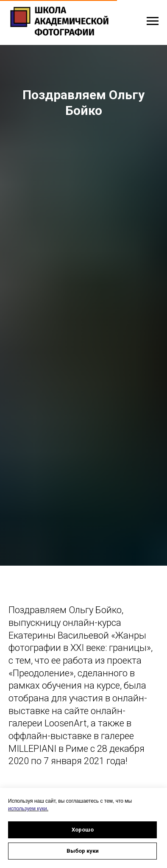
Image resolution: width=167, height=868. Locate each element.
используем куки (28, 809)
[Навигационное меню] (153, 21)
